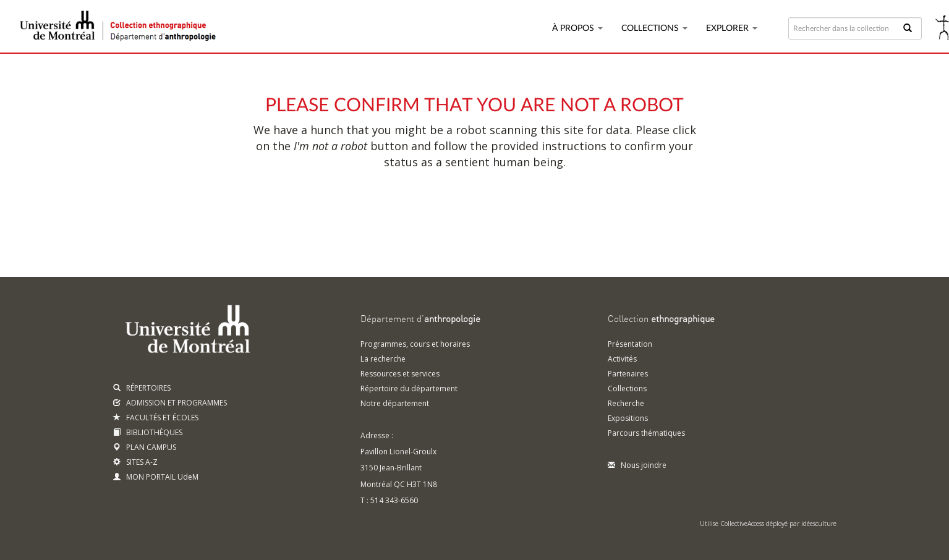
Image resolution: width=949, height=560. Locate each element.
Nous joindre (637, 465)
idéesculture (819, 524)
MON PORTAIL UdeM (156, 477)
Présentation (630, 344)
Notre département (395, 403)
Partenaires (628, 374)
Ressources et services (400, 374)
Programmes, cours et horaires (415, 344)
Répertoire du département (409, 388)
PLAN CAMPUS (145, 447)
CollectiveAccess (742, 524)
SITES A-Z (135, 462)
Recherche (626, 403)
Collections (627, 388)
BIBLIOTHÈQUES (148, 432)
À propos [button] (577, 28)
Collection (661, 320)
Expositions (628, 418)
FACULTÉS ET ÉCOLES (156, 418)
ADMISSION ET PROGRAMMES (170, 403)
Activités (622, 359)
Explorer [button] (732, 28)
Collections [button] (654, 28)
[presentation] (449, 209)
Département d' (420, 320)
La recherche (383, 359)
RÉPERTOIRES (142, 388)
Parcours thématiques (646, 433)
